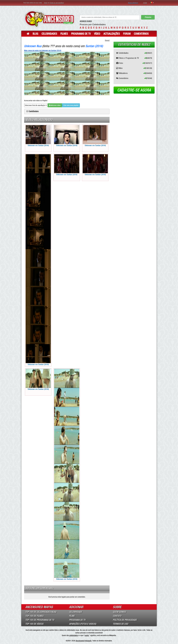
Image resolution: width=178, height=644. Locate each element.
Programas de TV (81, 34)
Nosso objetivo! (133, 3)
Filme (72, 616)
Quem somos (119, 612)
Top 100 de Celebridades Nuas (41, 612)
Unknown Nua (33, 46)
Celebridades (49, 34)
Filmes (64, 34)
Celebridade (76, 612)
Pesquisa (148, 17)
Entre (46, 3)
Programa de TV (77, 620)
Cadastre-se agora (134, 90)
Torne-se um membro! (57, 3)
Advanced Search (86, 21)
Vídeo (97, 34)
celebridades (74, 635)
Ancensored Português (84, 641)
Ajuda (145, 3)
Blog (35, 34)
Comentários (141, 34)
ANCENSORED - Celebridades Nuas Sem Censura (50, 19)
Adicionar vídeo (55, 105)
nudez (87, 635)
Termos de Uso (121, 624)
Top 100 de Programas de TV (40, 620)
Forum (127, 34)
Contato (117, 616)
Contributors (34, 111)
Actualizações (112, 34)
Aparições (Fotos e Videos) (83, 624)
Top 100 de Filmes (34, 616)
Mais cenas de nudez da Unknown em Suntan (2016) (43, 50)
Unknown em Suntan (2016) (38, 136)
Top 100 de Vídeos (34, 624)
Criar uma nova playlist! (71, 105)
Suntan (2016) (94, 46)
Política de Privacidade (125, 620)
